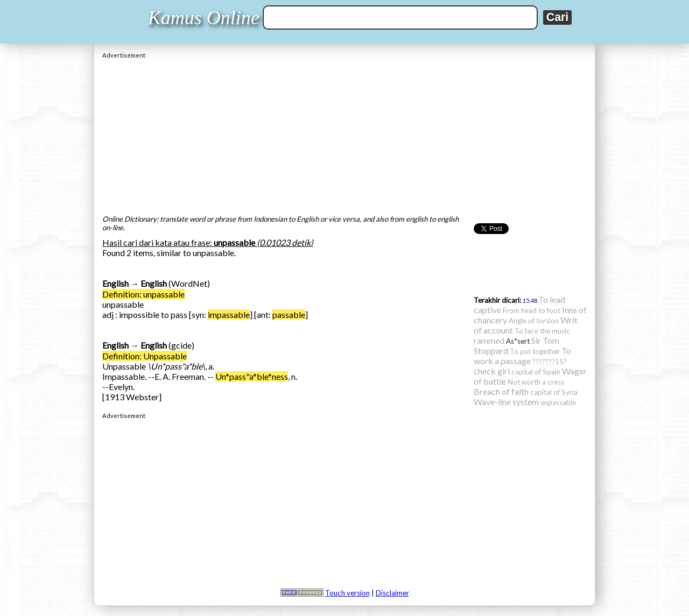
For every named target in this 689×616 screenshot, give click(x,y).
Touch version (347, 593)
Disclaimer (392, 593)
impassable (229, 314)
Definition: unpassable (143, 294)
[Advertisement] (344, 134)
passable (289, 314)
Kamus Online (204, 18)
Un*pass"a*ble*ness (252, 376)
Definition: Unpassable (145, 356)
